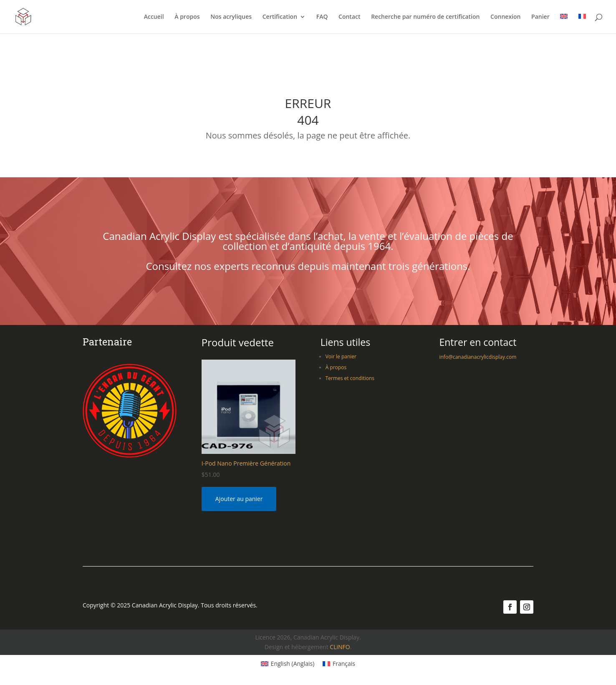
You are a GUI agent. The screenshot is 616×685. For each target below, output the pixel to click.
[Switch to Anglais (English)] (288, 664)
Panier (540, 17)
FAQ (322, 17)
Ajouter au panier (239, 499)
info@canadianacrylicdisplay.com (478, 357)
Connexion (505, 17)
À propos (187, 17)
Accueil (154, 17)
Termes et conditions (350, 378)
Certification (280, 17)
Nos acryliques (231, 17)
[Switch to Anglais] (564, 24)
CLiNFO (340, 647)
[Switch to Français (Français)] (339, 664)
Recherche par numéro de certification (425, 17)
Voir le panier (341, 356)
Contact (349, 17)
